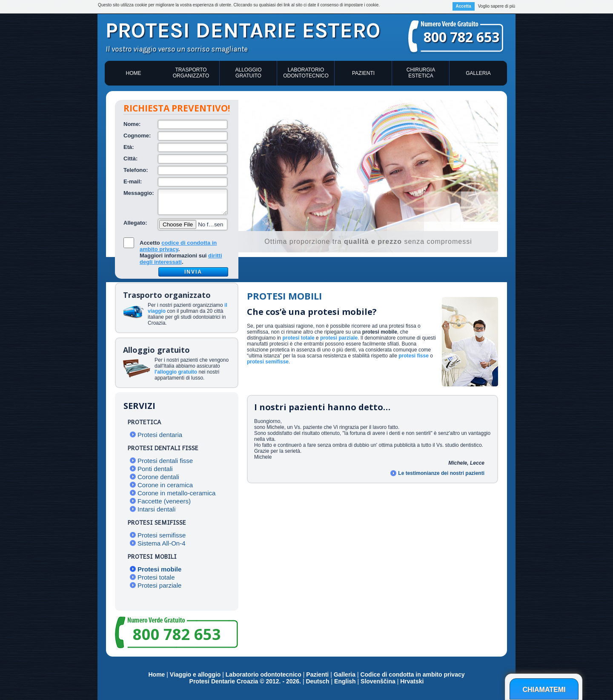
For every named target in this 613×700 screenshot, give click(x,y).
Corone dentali (158, 477)
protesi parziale (339, 338)
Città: (130, 159)
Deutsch (317, 681)
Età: (129, 147)
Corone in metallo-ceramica (176, 493)
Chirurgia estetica (421, 73)
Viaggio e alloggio (196, 674)
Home (134, 73)
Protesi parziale (159, 585)
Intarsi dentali (156, 509)
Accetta (464, 6)
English (345, 681)
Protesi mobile (159, 569)
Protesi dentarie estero (243, 30)
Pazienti (363, 73)
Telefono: (136, 170)
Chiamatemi (544, 690)
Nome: (132, 124)
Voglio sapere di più (497, 6)
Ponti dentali (155, 469)
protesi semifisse (268, 362)
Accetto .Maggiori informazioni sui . (181, 252)
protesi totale (298, 338)
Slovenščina (378, 681)
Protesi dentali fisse (165, 461)
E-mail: (133, 181)
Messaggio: (139, 193)
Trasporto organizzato (191, 73)
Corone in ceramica (165, 485)
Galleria (478, 73)
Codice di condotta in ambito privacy (412, 674)
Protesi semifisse (162, 535)
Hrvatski (412, 681)
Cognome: (137, 136)
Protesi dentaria (160, 435)
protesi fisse (414, 356)
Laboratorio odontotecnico (306, 73)
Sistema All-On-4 (162, 543)
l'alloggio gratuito (176, 372)
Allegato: (135, 223)
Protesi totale (156, 577)
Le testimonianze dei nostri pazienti (441, 473)
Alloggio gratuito (248, 73)
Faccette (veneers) (164, 501)
